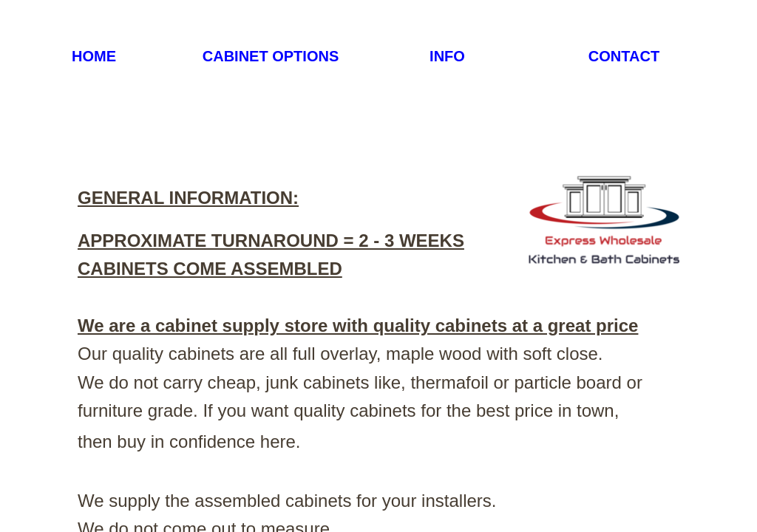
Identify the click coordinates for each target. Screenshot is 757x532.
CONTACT (624, 56)
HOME (94, 56)
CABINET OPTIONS (271, 56)
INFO (447, 56)
